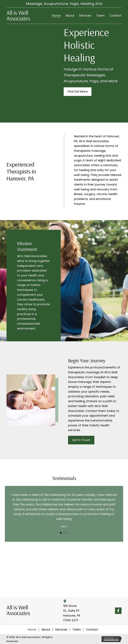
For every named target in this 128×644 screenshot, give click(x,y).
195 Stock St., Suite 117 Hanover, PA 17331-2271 (72, 613)
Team (77, 630)
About (46, 630)
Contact (92, 630)
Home (32, 630)
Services (61, 630)
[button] (78, 92)
